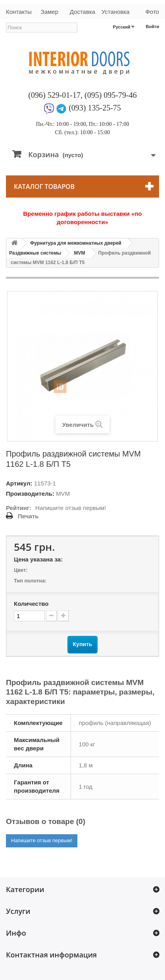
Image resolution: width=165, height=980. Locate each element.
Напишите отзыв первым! (71, 508)
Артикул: (19, 483)
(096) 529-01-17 (54, 95)
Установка (116, 12)
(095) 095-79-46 (111, 95)
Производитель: (30, 494)
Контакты (19, 12)
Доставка (82, 12)
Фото (152, 12)
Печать (28, 516)
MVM (80, 253)
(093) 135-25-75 (95, 108)
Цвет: (21, 570)
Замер (50, 12)
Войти (152, 27)
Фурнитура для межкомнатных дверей (76, 243)
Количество (31, 604)
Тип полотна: (30, 581)
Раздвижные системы (35, 253)
